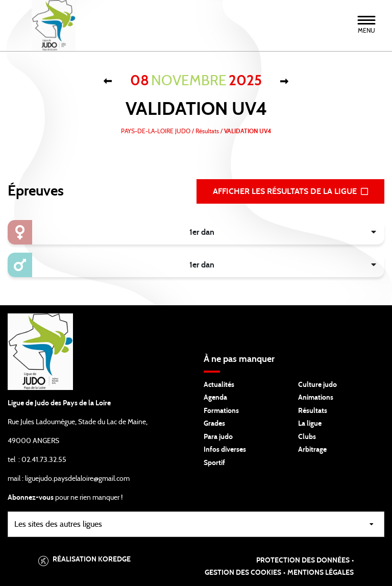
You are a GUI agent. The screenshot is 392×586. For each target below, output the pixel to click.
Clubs (307, 437)
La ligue (310, 424)
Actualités (219, 385)
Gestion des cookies (243, 573)
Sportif (214, 463)
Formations (221, 411)
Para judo (218, 437)
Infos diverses (225, 450)
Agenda (215, 398)
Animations (316, 398)
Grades (214, 424)
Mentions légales (321, 573)
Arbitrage (312, 450)
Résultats (313, 411)
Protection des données (303, 560)
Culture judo (317, 385)
